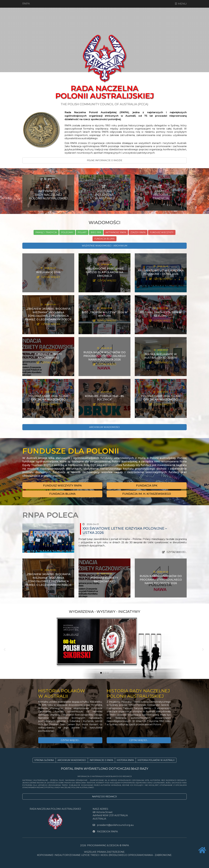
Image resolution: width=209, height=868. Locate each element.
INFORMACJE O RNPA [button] (101, 760)
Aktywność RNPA (116, 232)
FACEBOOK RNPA (105, 832)
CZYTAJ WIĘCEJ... (70, 740)
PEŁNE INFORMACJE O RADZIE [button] (105, 160)
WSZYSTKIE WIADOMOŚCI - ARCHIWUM (105, 246)
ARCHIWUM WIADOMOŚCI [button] (72, 760)
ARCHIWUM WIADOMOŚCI (104, 427)
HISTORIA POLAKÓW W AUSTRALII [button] (156, 760)
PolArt (82, 232)
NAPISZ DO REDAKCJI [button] (104, 796)
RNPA (26, 4)
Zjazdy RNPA (138, 232)
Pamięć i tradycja (46, 232)
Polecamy (67, 232)
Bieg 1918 (96, 232)
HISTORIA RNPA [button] (125, 760)
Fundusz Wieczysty (162, 232)
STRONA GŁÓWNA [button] (44, 760)
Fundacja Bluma (104, 239)
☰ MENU (181, 4)
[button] (62, 486)
